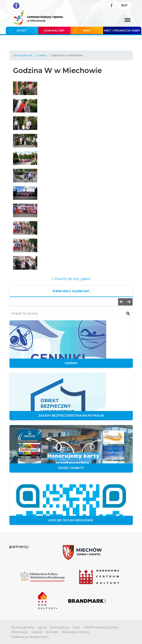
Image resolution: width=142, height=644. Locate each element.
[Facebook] (112, 5)
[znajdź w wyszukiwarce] (128, 313)
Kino (87, 31)
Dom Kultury (54, 31)
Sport (22, 31)
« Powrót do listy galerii (71, 279)
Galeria (41, 55)
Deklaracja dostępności (30, 637)
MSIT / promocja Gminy (122, 31)
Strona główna (23, 55)
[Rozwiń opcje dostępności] (16, 6)
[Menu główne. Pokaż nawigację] (127, 20)
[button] (122, 302)
